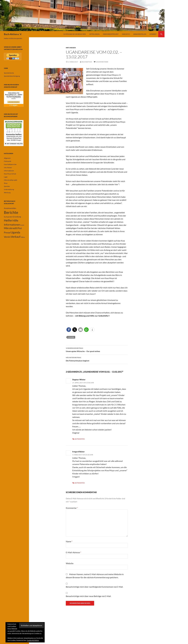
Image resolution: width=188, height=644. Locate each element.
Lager (6, 177)
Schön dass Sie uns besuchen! (75, 34)
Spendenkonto (9, 73)
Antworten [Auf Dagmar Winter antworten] (80, 439)
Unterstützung (9, 189)
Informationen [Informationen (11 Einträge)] (12, 225)
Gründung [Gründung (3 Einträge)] (17, 217)
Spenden (7, 186)
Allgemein (7, 158)
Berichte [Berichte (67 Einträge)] (11, 212)
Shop (6, 183)
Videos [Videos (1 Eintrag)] (23, 237)
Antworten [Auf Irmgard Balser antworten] (80, 483)
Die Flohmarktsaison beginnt (97, 359)
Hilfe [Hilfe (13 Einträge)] (15, 220)
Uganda (71, 337)
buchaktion (87, 62)
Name (69, 541)
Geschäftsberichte (10, 164)
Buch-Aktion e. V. (13, 34)
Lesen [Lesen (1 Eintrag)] (22, 225)
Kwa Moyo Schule (10, 174)
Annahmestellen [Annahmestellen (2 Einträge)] (10, 208)
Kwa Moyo (126, 34)
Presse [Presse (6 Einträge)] (7, 233)
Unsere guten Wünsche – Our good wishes (97, 349)
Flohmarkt (8, 161)
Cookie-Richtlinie (33, 640)
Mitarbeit (153, 34)
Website (70, 563)
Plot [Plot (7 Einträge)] (20, 228)
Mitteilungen (94, 34)
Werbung (7, 193)
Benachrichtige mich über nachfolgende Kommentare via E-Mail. (94, 587)
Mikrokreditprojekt (111, 34)
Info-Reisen (71, 48)
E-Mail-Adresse (73, 552)
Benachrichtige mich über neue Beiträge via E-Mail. (88, 596)
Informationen (9, 171)
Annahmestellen (140, 34)
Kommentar (72, 508)
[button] (69, 330)
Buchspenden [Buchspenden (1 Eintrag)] (8, 217)
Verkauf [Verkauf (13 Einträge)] (16, 237)
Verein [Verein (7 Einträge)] (7, 237)
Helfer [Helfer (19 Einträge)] (8, 220)
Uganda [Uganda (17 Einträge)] (15, 232)
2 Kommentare (102, 62)
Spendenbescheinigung (12, 76)
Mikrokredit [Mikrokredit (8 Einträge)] (11, 228)
